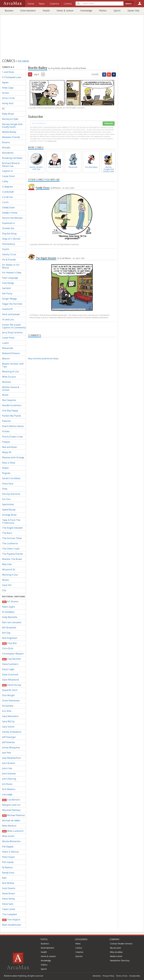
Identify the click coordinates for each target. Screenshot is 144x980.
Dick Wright (8, 695)
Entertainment (28, 11)
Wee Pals (7, 564)
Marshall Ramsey (11, 810)
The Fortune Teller (12, 538)
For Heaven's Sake (12, 273)
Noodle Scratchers (12, 405)
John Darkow (9, 774)
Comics (79, 948)
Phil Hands (8, 862)
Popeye (6, 442)
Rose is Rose (9, 463)
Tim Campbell (10, 914)
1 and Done (8, 72)
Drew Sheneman (11, 701)
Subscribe (109, 123)
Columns (79, 952)
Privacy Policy (108, 976)
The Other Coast (11, 549)
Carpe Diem (8, 176)
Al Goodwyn (8, 612)
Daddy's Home (10, 213)
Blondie (6, 148)
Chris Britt (8, 648)
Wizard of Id (9, 569)
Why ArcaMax (116, 952)
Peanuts (6, 421)
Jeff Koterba (8, 742)
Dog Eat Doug (9, 234)
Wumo (5, 580)
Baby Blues (8, 114)
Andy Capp (8, 88)
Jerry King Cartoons (12, 332)
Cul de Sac (7, 197)
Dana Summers (10, 664)
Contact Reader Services (121, 944)
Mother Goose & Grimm (11, 389)
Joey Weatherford (11, 758)
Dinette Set (8, 228)
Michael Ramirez (13, 815)
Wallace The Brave (12, 559)
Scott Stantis (9, 888)
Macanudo (8, 348)
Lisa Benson (11, 800)
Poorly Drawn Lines (13, 437)
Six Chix (6, 499)
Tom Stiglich (11, 920)
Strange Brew (9, 515)
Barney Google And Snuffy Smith (12, 126)
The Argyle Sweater (13, 528)
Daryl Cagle (8, 669)
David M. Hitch (10, 690)
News (78, 944)
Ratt (4, 878)
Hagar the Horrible (12, 304)
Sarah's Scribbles (11, 478)
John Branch (9, 763)
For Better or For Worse (11, 266)
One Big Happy (10, 411)
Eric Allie (7, 711)
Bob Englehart (10, 638)
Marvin (6, 359)
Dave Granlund (10, 674)
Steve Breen (9, 893)
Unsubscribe (135, 976)
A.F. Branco (10, 602)
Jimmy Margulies (11, 747)
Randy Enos (8, 873)
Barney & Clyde (10, 119)
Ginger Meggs (9, 299)
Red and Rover (10, 447)
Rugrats (6, 473)
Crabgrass (8, 187)
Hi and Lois (8, 319)
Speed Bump (9, 510)
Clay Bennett (11, 659)
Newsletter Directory (120, 960)
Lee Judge (7, 794)
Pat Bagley (8, 847)
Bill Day (6, 633)
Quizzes (79, 956)
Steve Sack (8, 904)
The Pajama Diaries (13, 554)
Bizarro (6, 142)
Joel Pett (7, 753)
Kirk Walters (9, 789)
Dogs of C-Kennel (11, 239)
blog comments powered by (43, 359)
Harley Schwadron (12, 732)
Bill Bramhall (9, 628)
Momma (6, 382)
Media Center (116, 956)
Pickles (6, 431)
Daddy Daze (8, 207)
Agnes (5, 82)
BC (4, 109)
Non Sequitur (9, 400)
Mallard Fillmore (11, 353)
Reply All (7, 452)
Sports (117, 11)
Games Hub (133, 11)
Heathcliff (7, 309)
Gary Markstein (10, 716)
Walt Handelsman (12, 925)
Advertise (97, 976)
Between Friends (11, 137)
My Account (115, 948)
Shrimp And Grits (11, 494)
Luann (5, 343)
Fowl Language (10, 278)
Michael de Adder (11, 820)
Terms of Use (122, 976)
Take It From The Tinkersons (11, 521)
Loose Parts (8, 338)
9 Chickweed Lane (12, 77)
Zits (4, 590)
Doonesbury (9, 244)
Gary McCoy (8, 721)
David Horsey (12, 685)
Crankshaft (8, 192)
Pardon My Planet (12, 416)
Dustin (6, 249)
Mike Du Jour (9, 377)
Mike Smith (8, 836)
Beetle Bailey (9, 132)
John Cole (7, 768)
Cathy (5, 181)
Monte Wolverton (11, 841)
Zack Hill (7, 585)
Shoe (5, 489)
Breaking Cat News (12, 158)
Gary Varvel (8, 727)
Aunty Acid (8, 103)
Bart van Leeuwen (12, 622)
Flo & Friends (9, 260)
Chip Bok (9, 643)
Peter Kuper (9, 857)
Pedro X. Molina (10, 852)
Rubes (5, 468)
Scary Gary (8, 484)
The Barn (7, 533)
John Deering (9, 779)
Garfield (6, 288)
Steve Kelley (9, 899)
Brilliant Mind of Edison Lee (11, 165)
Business (9, 11)
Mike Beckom (9, 826)
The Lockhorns (10, 543)
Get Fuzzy (7, 293)
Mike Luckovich (13, 831)
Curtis (5, 202)
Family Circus (9, 254)
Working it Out (10, 575)
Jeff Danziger (9, 737)
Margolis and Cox (11, 805)
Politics (103, 11)
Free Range (8, 283)
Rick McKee (8, 883)
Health (46, 11)
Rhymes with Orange (13, 457)
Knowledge (86, 11)
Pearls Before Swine (13, 426)
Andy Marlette (10, 617)
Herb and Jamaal (11, 314)
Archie (5, 93)
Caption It (7, 171)
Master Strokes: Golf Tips (13, 365)
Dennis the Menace (12, 218)
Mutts (5, 395)
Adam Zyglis (9, 607)
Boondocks (8, 153)
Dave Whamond (10, 680)
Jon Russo (7, 784)
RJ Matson (7, 867)
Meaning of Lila (10, 371)
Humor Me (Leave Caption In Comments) (14, 326)
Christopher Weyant (13, 654)
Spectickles (8, 504)
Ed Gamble (8, 706)
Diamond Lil (9, 223)
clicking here (52, 141)
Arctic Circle (8, 98)
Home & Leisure (65, 11)
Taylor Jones (9, 909)
